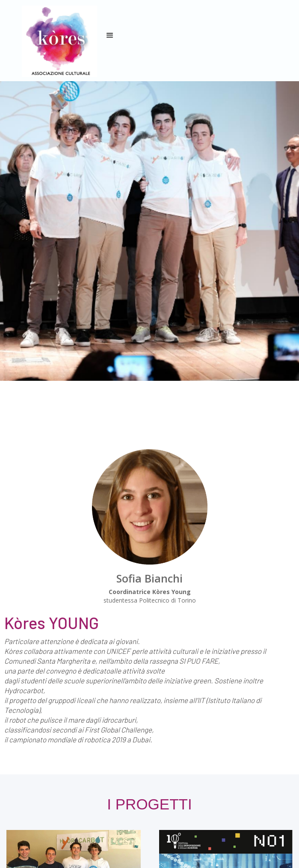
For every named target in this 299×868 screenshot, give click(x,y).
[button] (110, 35)
